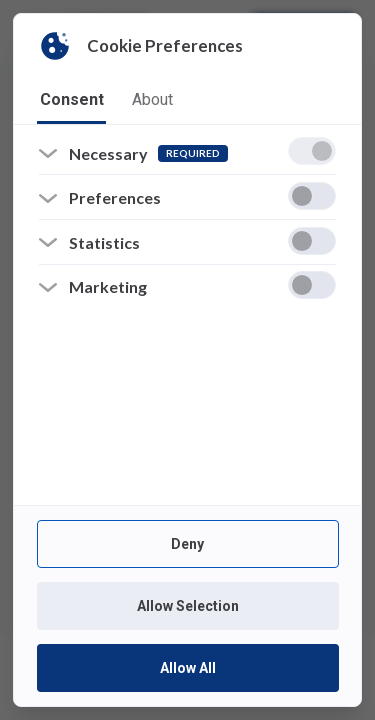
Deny (187, 544)
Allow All (187, 668)
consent (72, 99)
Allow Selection (187, 606)
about (152, 99)
